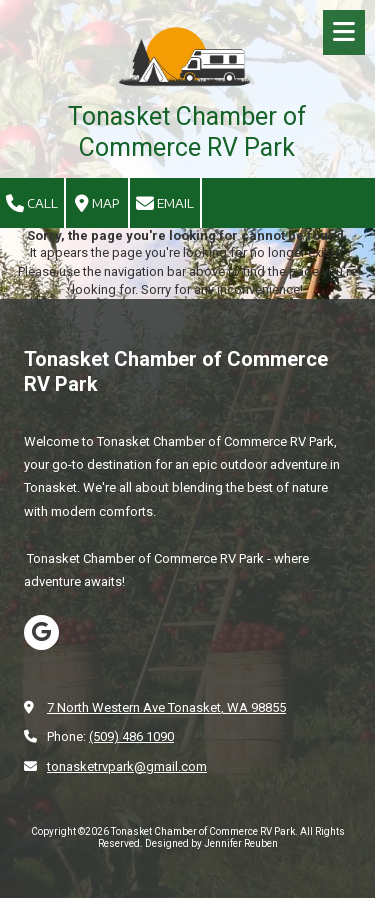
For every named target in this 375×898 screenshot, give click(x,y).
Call (32, 204)
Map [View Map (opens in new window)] (97, 204)
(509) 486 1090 (131, 736)
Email (165, 204)
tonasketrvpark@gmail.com (127, 766)
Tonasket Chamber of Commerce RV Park (187, 132)
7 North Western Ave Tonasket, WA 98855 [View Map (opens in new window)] (166, 707)
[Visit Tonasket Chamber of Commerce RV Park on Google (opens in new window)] (41, 632)
